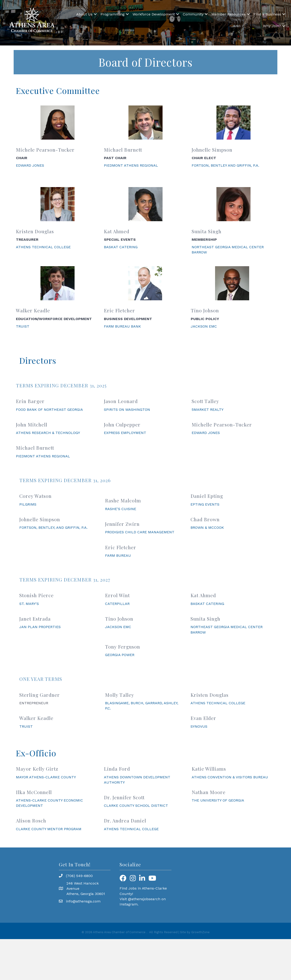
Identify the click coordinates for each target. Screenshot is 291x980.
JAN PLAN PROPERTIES (40, 627)
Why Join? (272, 26)
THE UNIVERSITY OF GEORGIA (218, 800)
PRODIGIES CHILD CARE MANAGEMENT (140, 532)
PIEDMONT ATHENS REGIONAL (131, 165)
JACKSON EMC (204, 326)
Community (193, 14)
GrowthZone (200, 932)
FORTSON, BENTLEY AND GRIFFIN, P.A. (225, 165)
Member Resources (228, 14)
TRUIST (23, 326)
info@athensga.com (83, 901)
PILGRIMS (28, 504)
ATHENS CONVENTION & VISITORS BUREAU (230, 777)
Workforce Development (154, 14)
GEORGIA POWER (120, 655)
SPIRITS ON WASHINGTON (127, 410)
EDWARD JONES (30, 165)
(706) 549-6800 (79, 876)
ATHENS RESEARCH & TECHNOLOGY (48, 433)
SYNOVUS (199, 726)
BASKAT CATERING (121, 247)
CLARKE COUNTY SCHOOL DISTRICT (136, 806)
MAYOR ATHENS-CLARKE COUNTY (46, 777)
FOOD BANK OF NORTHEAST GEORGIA (49, 410)
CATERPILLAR (117, 604)
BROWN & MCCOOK (207, 528)
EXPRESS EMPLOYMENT (125, 433)
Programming (113, 14)
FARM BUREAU (118, 555)
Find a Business (267, 14)
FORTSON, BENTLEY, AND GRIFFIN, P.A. (53, 528)
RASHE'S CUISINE (121, 509)
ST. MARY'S (29, 604)
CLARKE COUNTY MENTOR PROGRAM (49, 829)
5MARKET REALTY (208, 410)
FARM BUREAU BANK (122, 326)
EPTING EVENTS (205, 504)
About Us (84, 14)
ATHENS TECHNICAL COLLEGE (43, 247)
